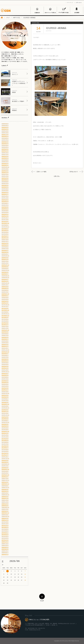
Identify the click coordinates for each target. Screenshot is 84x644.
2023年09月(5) (5, 180)
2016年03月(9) (5, 343)
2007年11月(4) (5, 524)
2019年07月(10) (5, 270)
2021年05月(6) (5, 230)
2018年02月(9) (5, 301)
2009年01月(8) (5, 498)
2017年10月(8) (5, 308)
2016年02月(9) (5, 345)
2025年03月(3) (5, 147)
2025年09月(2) (5, 136)
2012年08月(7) (5, 421)
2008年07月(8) (5, 509)
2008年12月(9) (5, 500)
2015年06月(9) (5, 359)
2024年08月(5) (5, 160)
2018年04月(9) (5, 297)
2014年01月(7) (5, 390)
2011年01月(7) (5, 455)
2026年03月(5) (5, 127)
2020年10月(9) (5, 243)
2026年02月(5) (5, 129)
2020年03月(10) (5, 256)
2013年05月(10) (5, 404)
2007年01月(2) (5, 540)
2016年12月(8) (5, 326)
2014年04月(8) (5, 384)
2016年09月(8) (5, 332)
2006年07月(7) (5, 551)
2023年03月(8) (5, 191)
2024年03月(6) (5, 169)
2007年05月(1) (5, 533)
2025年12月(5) (5, 133)
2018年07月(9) (5, 292)
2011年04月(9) (5, 450)
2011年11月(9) (5, 437)
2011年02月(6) (5, 453)
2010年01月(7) (5, 477)
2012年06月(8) (5, 424)
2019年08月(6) (5, 269)
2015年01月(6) (5, 368)
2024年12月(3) (5, 153)
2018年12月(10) (5, 283)
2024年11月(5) (5, 154)
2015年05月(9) (5, 361)
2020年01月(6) (5, 259)
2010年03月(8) (5, 473)
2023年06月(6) (5, 185)
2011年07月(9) (5, 444)
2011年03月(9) (5, 451)
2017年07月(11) (5, 314)
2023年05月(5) (5, 187)
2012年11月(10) (5, 415)
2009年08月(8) (5, 486)
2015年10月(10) (5, 352)
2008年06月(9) (5, 511)
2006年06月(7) (5, 553)
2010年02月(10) (5, 475)
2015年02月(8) (5, 366)
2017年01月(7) (5, 325)
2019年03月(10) (5, 278)
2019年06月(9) (5, 272)
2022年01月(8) (5, 216)
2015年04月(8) (5, 363)
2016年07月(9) (5, 335)
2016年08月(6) (5, 334)
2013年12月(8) (5, 392)
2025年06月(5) (5, 142)
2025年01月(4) (5, 151)
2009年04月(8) (5, 493)
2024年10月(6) (5, 156)
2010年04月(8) (5, 471)
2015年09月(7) (5, 354)
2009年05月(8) (5, 491)
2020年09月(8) (5, 245)
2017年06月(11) (5, 316)
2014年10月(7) (5, 373)
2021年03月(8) (5, 234)
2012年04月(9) (5, 428)
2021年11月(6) (5, 220)
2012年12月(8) (5, 413)
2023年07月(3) (5, 183)
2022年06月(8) (5, 207)
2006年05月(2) (5, 554)
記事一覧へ (57, 176)
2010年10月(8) (5, 460)
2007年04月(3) (5, 535)
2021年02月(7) (5, 236)
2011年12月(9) (5, 435)
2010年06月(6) (5, 468)
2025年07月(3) (5, 140)
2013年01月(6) (5, 411)
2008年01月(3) (5, 520)
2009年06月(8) (5, 489)
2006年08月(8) (5, 549)
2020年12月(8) (5, 240)
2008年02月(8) (5, 518)
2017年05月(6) (5, 317)
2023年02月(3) (5, 192)
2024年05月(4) (5, 165)
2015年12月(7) (5, 348)
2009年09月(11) (5, 484)
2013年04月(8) (5, 406)
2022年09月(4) (5, 201)
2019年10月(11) (5, 265)
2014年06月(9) (5, 381)
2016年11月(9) (5, 328)
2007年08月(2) (5, 529)
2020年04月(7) (5, 254)
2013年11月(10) (5, 393)
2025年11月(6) (5, 135)
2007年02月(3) (5, 538)
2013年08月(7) (5, 399)
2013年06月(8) (5, 402)
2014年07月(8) (5, 379)
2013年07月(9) (5, 401)
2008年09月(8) (5, 506)
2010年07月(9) (5, 466)
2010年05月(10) (5, 469)
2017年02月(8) (5, 323)
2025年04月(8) (5, 145)
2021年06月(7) (5, 229)
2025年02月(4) (5, 149)
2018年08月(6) (5, 290)
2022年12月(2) (5, 196)
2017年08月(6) (5, 312)
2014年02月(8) (5, 388)
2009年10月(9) (5, 482)
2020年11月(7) (5, 241)
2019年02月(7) (5, 279)
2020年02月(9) (5, 258)
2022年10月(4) (5, 200)
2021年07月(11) (5, 227)
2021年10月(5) (5, 221)
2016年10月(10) (5, 330)
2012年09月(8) (5, 419)
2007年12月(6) (5, 522)
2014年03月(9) (5, 386)
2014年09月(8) (5, 375)
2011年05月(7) (5, 448)
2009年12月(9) (5, 478)
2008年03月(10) (5, 516)
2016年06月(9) (5, 337)
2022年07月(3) (5, 205)
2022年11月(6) (5, 198)
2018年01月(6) (5, 303)
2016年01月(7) (5, 346)
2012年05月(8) (5, 426)
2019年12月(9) (5, 261)
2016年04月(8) (5, 341)
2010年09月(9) (5, 462)
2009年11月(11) (5, 480)
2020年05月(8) (5, 252)
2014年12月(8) (5, 370)
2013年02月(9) (5, 410)
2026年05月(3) (5, 124)
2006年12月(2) (5, 542)
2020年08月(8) (5, 247)
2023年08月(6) (5, 182)
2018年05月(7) (5, 296)
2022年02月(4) (5, 214)
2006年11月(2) (5, 544)
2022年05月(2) (5, 209)
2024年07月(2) (5, 162)
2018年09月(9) (5, 288)
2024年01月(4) (5, 173)
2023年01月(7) (5, 194)
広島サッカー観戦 (41, 172)
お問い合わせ (79, 3)
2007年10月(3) (5, 526)
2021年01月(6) (5, 238)
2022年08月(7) (5, 203)
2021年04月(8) (5, 232)
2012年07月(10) (5, 422)
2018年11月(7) (5, 285)
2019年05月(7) (5, 274)
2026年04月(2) (5, 125)
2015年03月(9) (5, 364)
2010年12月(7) (5, 457)
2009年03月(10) (5, 495)
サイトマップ (70, 3)
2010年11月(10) (5, 459)
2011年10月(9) (5, 439)
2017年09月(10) (5, 310)
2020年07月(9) (5, 249)
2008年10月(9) (5, 504)
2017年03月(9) (5, 321)
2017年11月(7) (5, 306)
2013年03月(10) (5, 408)
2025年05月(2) (5, 144)
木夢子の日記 (16, 18)
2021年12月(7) (5, 218)
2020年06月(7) (5, 250)
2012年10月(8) (5, 417)
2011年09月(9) (5, 440)
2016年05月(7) (5, 339)
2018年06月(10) (5, 294)
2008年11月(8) (5, 502)
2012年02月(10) (5, 431)
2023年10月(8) (5, 178)
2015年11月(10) (5, 350)
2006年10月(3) (5, 545)
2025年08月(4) (5, 138)
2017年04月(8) (5, 319)
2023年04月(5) (5, 189)
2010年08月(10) (5, 464)
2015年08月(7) (5, 355)
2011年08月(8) (5, 442)
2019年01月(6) (5, 281)
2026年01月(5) (5, 131)
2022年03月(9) (5, 212)
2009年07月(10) (5, 487)
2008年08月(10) (5, 507)
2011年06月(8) (5, 446)
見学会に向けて (74, 172)
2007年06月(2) (5, 531)
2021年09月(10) (5, 223)
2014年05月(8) (5, 382)
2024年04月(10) (5, 167)
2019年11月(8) (5, 263)
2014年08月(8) (5, 377)
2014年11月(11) (5, 372)
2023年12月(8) (5, 174)
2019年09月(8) (5, 267)
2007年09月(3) (5, 527)
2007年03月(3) (5, 536)
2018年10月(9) (5, 287)
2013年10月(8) (5, 395)
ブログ (8, 18)
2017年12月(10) (5, 305)
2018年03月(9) (5, 299)
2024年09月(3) (5, 158)
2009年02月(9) (5, 497)
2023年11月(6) (5, 176)
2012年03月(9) (5, 430)
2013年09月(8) (5, 397)
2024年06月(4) (5, 164)
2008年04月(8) (5, 515)
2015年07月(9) (5, 357)
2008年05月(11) (5, 513)
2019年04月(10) (5, 276)
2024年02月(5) (5, 171)
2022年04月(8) (5, 211)
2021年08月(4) (5, 225)
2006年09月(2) (5, 547)
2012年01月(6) (5, 433)
